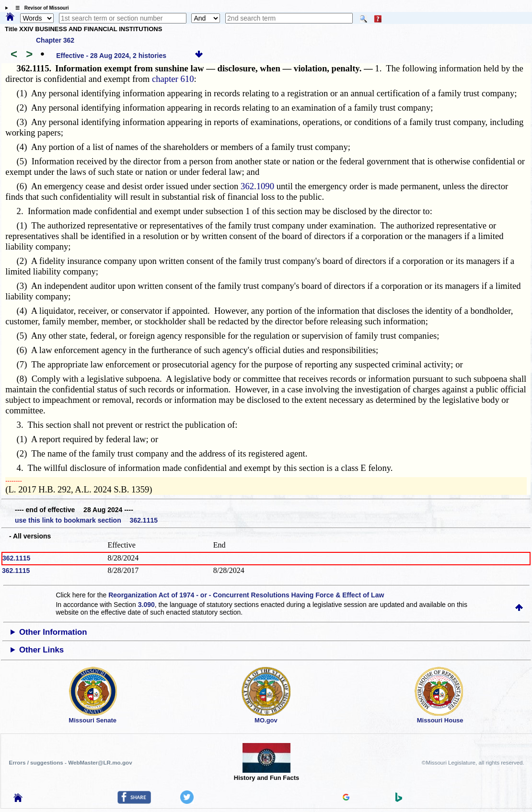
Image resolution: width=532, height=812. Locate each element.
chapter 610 (173, 79)
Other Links (41, 650)
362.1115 (16, 558)
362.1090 (257, 186)
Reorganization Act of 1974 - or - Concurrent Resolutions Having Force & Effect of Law (246, 595)
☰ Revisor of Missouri (40, 8)
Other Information (53, 632)
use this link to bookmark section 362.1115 (86, 520)
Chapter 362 (55, 40)
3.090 (146, 605)
